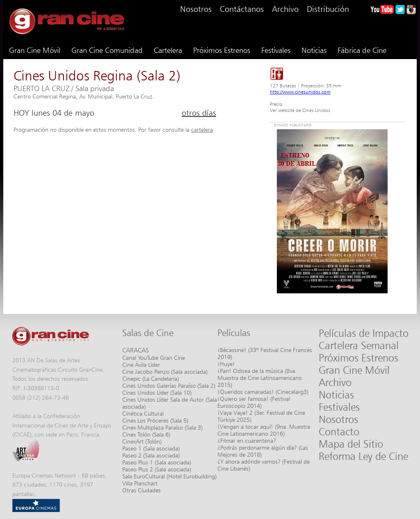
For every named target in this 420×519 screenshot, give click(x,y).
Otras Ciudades (142, 490)
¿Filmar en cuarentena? (247, 440)
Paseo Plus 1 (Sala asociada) (157, 462)
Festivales (276, 50)
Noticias (314, 50)
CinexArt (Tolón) (142, 441)
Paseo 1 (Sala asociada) (151, 448)
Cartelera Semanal (359, 345)
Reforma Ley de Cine (363, 456)
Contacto (339, 432)
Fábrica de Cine (362, 50)
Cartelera (168, 50)
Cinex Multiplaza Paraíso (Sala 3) (162, 427)
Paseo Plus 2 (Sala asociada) (157, 469)
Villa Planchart (140, 483)
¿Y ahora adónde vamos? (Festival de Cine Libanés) (264, 465)
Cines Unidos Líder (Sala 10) (157, 392)
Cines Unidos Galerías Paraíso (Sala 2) (169, 385)
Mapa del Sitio (351, 444)
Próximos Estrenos (222, 50)
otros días (199, 113)
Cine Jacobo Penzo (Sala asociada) (165, 372)
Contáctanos (242, 9)
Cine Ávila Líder (141, 365)
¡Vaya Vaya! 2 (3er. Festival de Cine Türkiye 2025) (261, 416)
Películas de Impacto (364, 333)
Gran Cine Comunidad (107, 50)
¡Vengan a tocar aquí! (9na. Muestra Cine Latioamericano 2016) (264, 430)
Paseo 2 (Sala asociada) (151, 455)
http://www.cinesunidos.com (300, 92)
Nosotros (196, 9)
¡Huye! (226, 364)
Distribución (328, 9)
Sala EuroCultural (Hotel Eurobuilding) (169, 476)
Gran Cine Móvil (35, 50)
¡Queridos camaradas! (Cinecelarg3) (263, 392)
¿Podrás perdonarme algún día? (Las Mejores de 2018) (263, 451)
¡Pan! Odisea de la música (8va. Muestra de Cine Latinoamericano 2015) (260, 378)
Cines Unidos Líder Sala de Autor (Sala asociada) (170, 403)
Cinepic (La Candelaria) (151, 378)
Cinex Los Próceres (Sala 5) (155, 420)
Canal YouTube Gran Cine (154, 358)
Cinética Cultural (143, 413)
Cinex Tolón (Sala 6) (146, 434)
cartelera (202, 129)
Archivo (285, 9)
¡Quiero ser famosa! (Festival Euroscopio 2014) (254, 402)
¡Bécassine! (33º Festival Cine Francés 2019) (265, 353)
